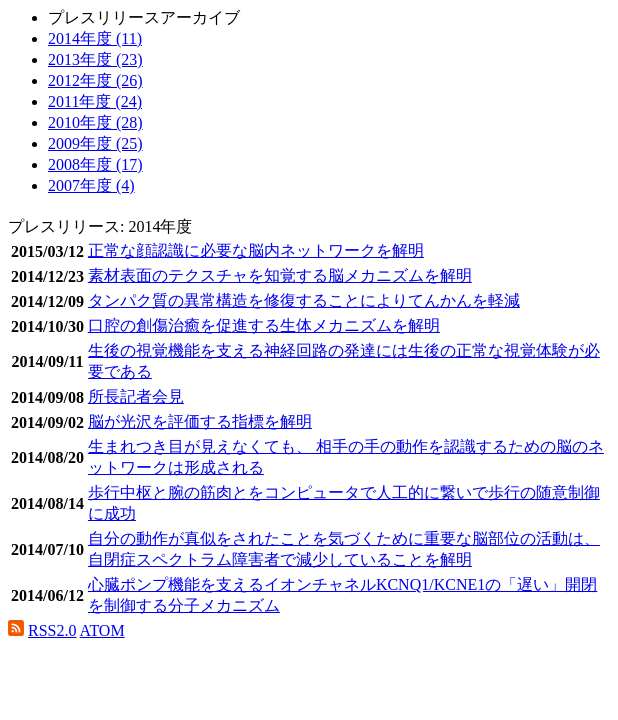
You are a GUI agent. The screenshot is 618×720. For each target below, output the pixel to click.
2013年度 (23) (95, 59)
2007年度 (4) (91, 185)
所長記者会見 (136, 396)
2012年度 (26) (95, 80)
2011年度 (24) (95, 101)
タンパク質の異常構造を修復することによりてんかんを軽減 (304, 300)
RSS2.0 (52, 630)
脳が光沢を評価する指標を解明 (200, 421)
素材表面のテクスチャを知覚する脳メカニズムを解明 (280, 275)
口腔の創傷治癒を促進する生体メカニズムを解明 (264, 325)
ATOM (102, 630)
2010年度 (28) (95, 122)
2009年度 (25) (95, 143)
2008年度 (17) (95, 164)
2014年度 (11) (95, 38)
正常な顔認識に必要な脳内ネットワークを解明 (256, 250)
